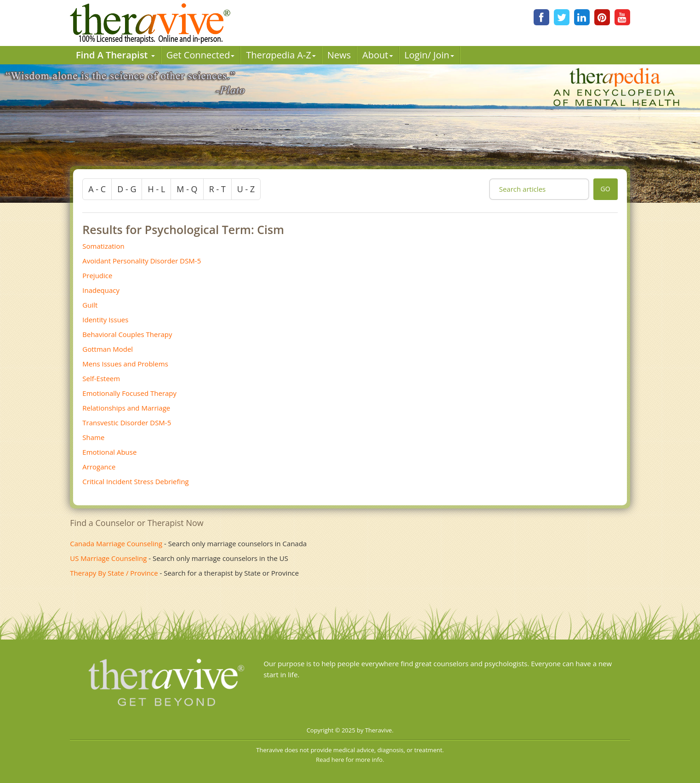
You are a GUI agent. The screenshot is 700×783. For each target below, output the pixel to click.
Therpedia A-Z (281, 55)
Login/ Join (429, 55)
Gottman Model (108, 349)
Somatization (103, 246)
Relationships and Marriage (126, 408)
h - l (156, 189)
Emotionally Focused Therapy (129, 393)
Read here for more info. (350, 760)
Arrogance (99, 467)
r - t (217, 189)
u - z (246, 189)
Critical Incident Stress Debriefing (135, 481)
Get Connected (201, 55)
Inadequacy (101, 290)
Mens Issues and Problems (125, 364)
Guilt (90, 305)
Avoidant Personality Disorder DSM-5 (142, 261)
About (377, 55)
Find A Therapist (115, 55)
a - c (97, 189)
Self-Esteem (101, 378)
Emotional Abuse (109, 452)
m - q (187, 189)
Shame (93, 437)
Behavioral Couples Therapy (127, 334)
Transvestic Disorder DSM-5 (127, 423)
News (339, 55)
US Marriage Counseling (108, 558)
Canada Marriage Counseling (116, 543)
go (606, 189)
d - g (127, 189)
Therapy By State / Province (114, 573)
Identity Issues (105, 320)
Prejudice (97, 275)
